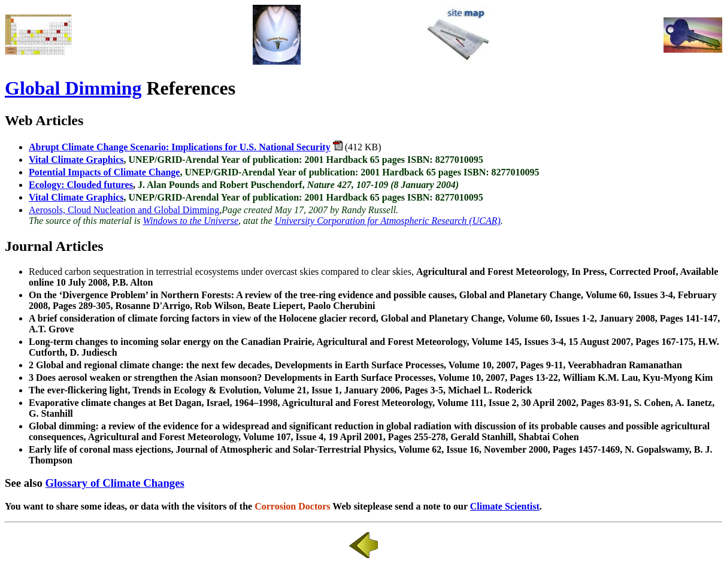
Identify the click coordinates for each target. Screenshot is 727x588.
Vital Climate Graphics (76, 160)
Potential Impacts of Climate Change (104, 172)
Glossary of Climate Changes (115, 483)
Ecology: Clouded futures (81, 185)
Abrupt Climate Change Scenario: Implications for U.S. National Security (180, 147)
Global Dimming (73, 88)
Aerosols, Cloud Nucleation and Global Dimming (124, 210)
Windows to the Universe (191, 221)
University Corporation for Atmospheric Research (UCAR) (388, 221)
